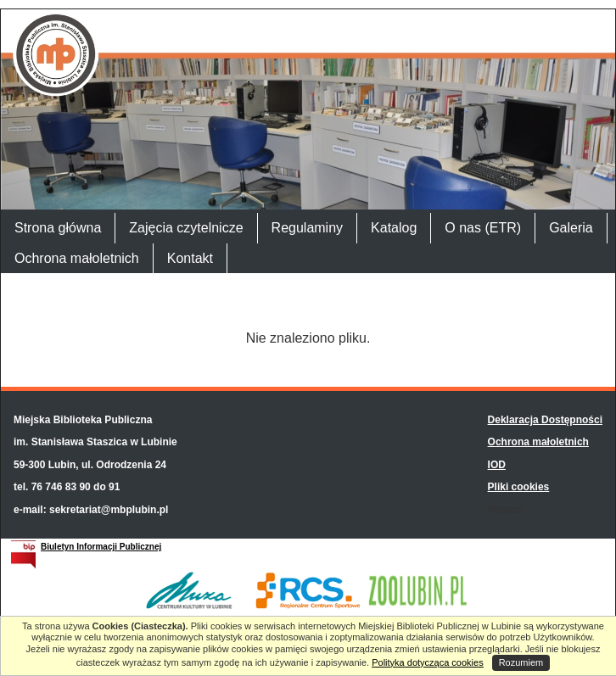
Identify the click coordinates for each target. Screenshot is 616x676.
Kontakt (190, 258)
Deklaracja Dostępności (545, 420)
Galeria (571, 228)
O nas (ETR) (483, 228)
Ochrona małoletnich (77, 258)
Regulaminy (307, 228)
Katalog (394, 228)
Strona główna (58, 228)
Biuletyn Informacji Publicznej (101, 547)
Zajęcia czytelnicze (186, 228)
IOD (497, 465)
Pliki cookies (519, 487)
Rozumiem (521, 662)
